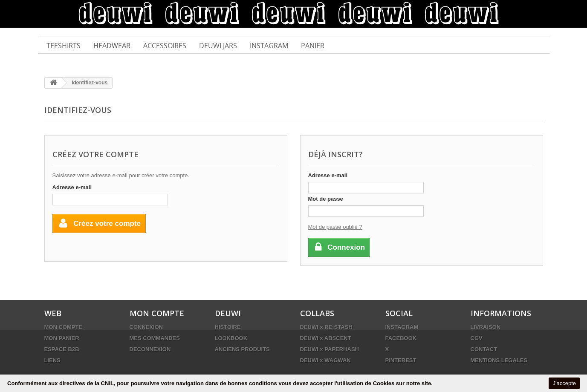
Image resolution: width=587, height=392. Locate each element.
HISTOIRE (228, 327)
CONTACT (484, 349)
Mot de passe (326, 199)
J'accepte (564, 383)
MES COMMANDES (155, 338)
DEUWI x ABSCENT (326, 338)
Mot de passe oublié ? (335, 227)
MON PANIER (62, 338)
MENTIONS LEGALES (499, 360)
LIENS (52, 360)
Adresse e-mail (72, 187)
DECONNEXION (150, 349)
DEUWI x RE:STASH (326, 327)
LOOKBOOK (231, 338)
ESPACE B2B (62, 349)
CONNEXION (146, 327)
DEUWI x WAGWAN (325, 360)
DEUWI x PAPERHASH (330, 349)
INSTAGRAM (402, 327)
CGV (477, 338)
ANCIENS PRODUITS (242, 349)
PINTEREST (401, 360)
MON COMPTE (64, 327)
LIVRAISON (486, 327)
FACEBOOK (401, 338)
